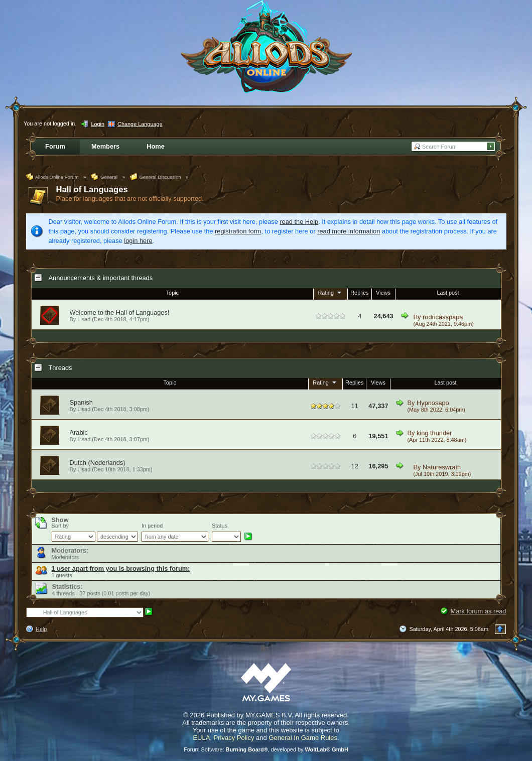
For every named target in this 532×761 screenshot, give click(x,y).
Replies (359, 293)
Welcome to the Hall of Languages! (120, 312)
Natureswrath (442, 467)
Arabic (79, 432)
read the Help (299, 222)
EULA (201, 738)
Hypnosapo (433, 403)
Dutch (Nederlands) (98, 463)
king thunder (434, 433)
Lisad (84, 409)
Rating (331, 292)
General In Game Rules (303, 738)
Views (383, 293)
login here (138, 241)
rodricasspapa (443, 317)
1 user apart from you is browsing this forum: (121, 568)
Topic (172, 293)
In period (152, 526)
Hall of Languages (92, 189)
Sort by (60, 526)
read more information (349, 231)
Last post (448, 293)
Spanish (81, 402)
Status (220, 526)
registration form (238, 231)
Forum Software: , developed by (266, 749)
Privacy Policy (234, 738)
